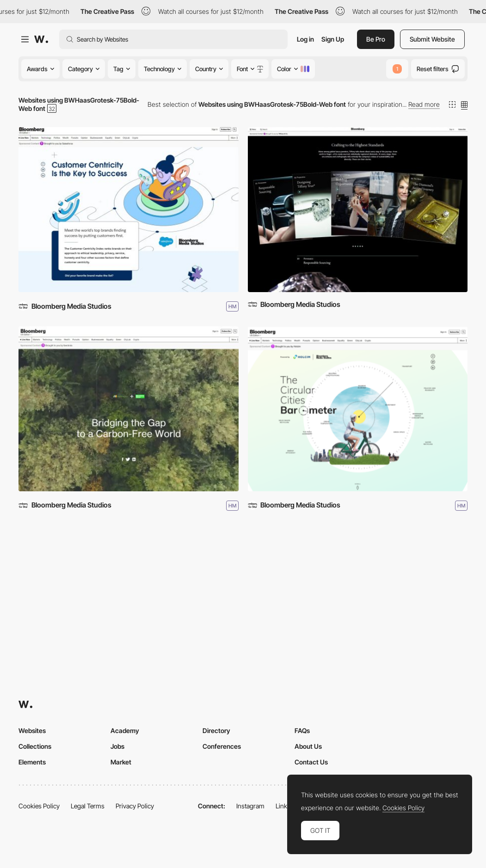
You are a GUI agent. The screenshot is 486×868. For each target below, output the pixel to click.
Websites (32, 730)
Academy (125, 730)
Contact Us (311, 762)
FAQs (302, 730)
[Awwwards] (41, 39)
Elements (32, 762)
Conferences (222, 746)
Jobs (117, 746)
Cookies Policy (39, 806)
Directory (216, 730)
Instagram (250, 806)
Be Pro (376, 39)
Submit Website (432, 39)
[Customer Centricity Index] (129, 210)
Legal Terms (88, 806)
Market (121, 762)
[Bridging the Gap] (129, 409)
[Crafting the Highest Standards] (358, 210)
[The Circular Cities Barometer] (358, 409)
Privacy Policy (135, 806)
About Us (308, 746)
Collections (35, 746)
